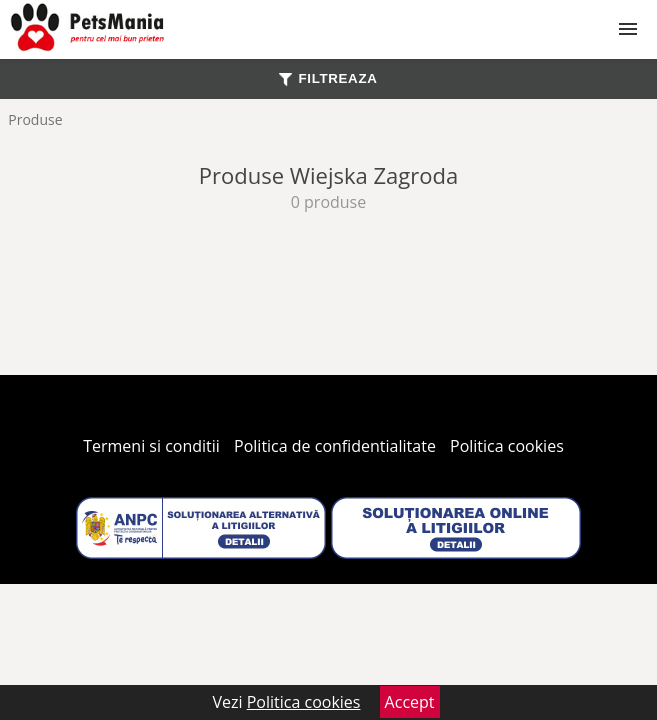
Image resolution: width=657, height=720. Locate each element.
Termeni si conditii (151, 446)
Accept (410, 702)
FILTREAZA (328, 78)
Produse (35, 119)
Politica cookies (507, 446)
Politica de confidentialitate (335, 446)
